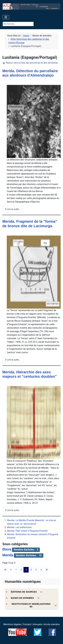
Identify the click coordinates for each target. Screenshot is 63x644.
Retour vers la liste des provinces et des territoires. (30, 63)
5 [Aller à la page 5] (36, 570)
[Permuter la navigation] (6, 17)
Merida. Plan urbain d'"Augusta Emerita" (28, 531)
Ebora (7, 549)
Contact (27, 624)
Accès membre (52, 624)
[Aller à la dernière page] (47, 570)
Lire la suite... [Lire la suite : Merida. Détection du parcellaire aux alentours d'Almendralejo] (13, 209)
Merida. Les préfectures (19, 527)
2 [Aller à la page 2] (21, 570)
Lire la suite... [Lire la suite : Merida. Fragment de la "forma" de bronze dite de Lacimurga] (13, 360)
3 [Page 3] (26, 570)
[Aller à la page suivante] (41, 570)
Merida (8, 555)
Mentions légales (12, 624)
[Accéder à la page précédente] (11, 570)
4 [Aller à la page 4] (31, 570)
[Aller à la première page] (5, 570)
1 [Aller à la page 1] (16, 570)
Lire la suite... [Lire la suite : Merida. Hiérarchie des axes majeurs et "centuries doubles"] (13, 510)
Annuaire (38, 624)
